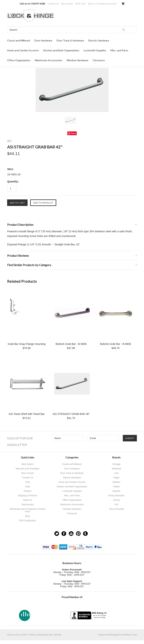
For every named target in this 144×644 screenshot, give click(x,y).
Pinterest (78, 534)
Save (73, 133)
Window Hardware (77, 60)
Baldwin (116, 482)
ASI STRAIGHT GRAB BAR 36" (71, 414)
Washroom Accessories (48, 60)
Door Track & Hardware (70, 40)
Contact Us (53, 4)
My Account (67, 4)
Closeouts (99, 60)
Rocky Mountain (116, 496)
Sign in (92, 4)
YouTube (71, 534)
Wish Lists (81, 4)
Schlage (116, 464)
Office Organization (19, 60)
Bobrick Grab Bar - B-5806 (71, 344)
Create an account (107, 4)
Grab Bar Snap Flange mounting (27, 344)
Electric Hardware (99, 40)
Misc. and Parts (119, 50)
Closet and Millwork (19, 40)
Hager (117, 478)
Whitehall (116, 469)
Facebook (64, 534)
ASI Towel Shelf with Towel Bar (27, 414)
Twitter (57, 534)
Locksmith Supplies (95, 50)
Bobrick (116, 491)
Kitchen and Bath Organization (61, 50)
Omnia (116, 500)
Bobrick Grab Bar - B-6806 (116, 344)
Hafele (117, 487)
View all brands (116, 509)
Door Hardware (43, 40)
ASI (116, 505)
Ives (116, 473)
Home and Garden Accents (23, 50)
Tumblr (85, 534)
